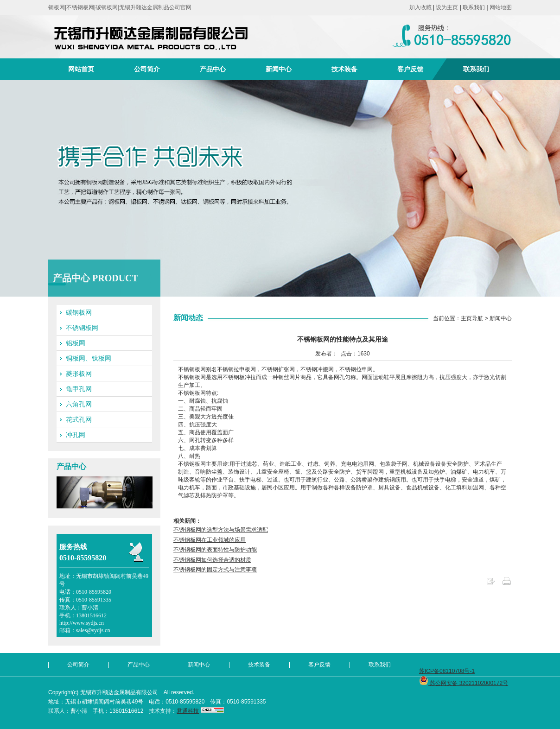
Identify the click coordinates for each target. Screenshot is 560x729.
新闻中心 (279, 69)
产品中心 (213, 69)
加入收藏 (420, 7)
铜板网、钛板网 (89, 358)
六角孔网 (79, 404)
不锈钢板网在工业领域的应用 (210, 540)
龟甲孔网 (79, 389)
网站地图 (501, 7)
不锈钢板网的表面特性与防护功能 (215, 550)
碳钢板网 (79, 312)
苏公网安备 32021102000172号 (464, 683)
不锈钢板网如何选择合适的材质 (212, 560)
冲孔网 (76, 435)
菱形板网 (79, 374)
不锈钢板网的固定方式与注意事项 (215, 570)
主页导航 (472, 318)
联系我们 (474, 7)
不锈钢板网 (82, 328)
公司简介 (147, 69)
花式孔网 (79, 419)
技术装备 (344, 69)
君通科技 (188, 711)
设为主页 (447, 7)
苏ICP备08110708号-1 (447, 671)
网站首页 (81, 69)
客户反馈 (410, 69)
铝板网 (76, 343)
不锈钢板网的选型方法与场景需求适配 (221, 530)
